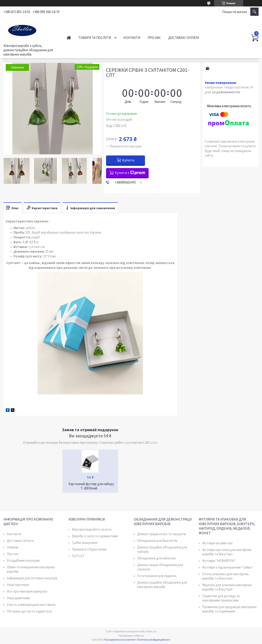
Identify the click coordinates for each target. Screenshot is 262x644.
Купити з (130, 173)
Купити (128, 160)
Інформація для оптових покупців (32, 578)
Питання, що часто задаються (29, 611)
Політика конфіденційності (154, 640)
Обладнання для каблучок (157, 558)
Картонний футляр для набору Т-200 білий (91, 486)
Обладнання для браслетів (157, 541)
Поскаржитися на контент (120, 640)
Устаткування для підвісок (157, 576)
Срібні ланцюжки (85, 543)
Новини (13, 547)
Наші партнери (18, 585)
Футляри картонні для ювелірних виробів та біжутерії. (227, 552)
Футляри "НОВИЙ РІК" (219, 561)
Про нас (154, 38)
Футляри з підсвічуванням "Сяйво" (228, 567)
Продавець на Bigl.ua (131, 635)
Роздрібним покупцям (23, 560)
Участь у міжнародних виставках (31, 605)
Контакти (132, 38)
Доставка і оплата (184, 38)
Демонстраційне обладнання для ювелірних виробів (162, 585)
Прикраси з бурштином (89, 549)
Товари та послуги (95, 38)
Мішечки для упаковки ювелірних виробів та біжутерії (227, 587)
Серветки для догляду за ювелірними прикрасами (221, 598)
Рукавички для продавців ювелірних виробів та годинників (229, 609)
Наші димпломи (18, 598)
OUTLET (78, 556)
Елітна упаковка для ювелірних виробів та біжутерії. (225, 576)
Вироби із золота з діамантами (95, 536)
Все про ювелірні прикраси (27, 591)
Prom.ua (151, 631)
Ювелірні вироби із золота (92, 529)
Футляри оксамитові (217, 543)
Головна (69, 38)
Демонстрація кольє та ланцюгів (162, 534)
